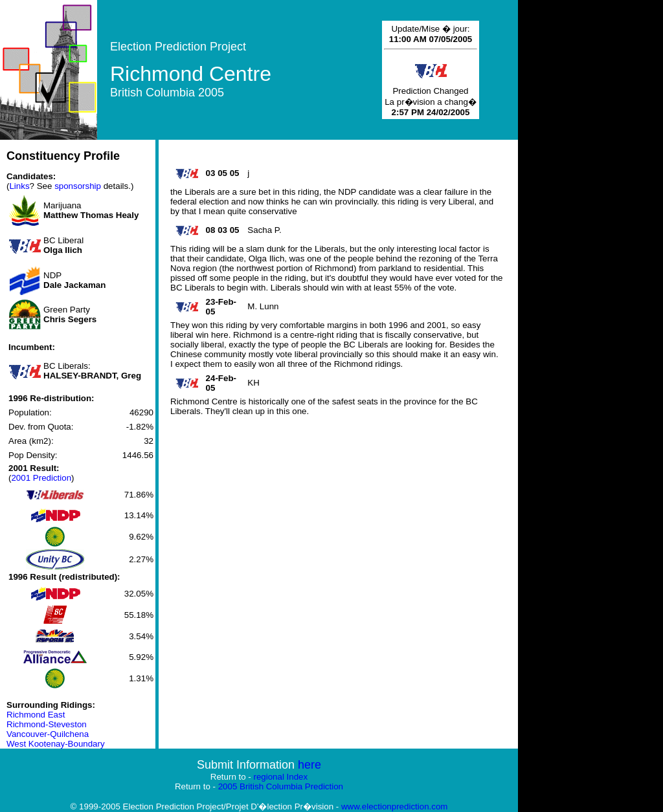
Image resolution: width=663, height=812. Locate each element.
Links (19, 186)
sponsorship (78, 186)
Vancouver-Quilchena (48, 734)
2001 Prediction (41, 478)
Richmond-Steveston (47, 724)
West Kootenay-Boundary (56, 744)
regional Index (280, 777)
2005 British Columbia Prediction (281, 786)
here (309, 765)
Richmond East (36, 715)
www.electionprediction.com (394, 807)
